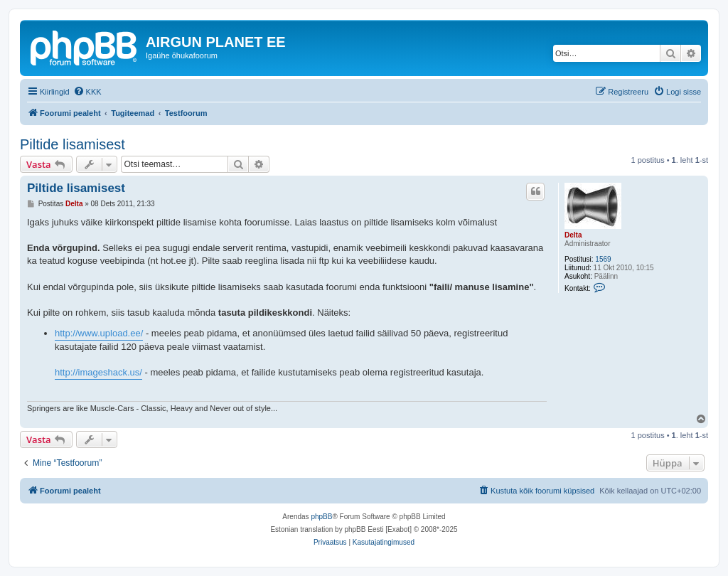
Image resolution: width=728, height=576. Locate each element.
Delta (573, 235)
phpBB (321, 517)
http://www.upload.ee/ (99, 333)
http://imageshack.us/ (98, 372)
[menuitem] (87, 92)
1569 (603, 259)
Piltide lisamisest (73, 144)
